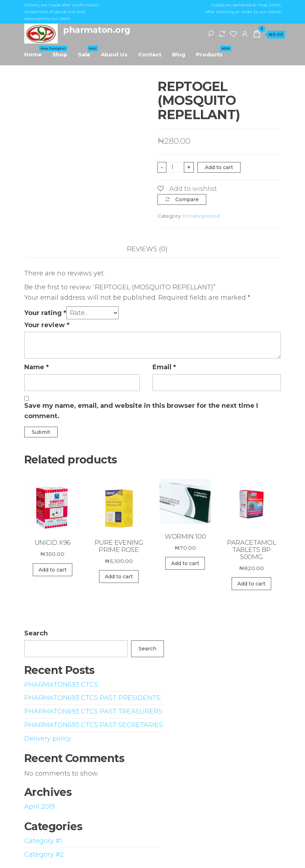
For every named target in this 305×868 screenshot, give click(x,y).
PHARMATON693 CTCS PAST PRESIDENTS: (93, 698)
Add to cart (219, 167)
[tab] (152, 249)
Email (164, 367)
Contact (150, 54)
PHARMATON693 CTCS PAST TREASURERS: (94, 711)
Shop (60, 54)
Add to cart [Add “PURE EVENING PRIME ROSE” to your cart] (119, 577)
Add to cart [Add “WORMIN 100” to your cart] (185, 563)
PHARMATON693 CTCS (61, 685)
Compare (187, 199)
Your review (47, 325)
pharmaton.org (97, 30)
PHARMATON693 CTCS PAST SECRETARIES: (94, 725)
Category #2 (44, 854)
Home (36, 52)
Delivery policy (48, 738)
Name (37, 367)
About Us (114, 54)
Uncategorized (201, 216)
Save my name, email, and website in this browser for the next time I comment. (141, 411)
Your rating (45, 313)
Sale (87, 52)
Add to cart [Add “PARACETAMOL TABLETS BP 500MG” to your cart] (251, 584)
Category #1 (43, 841)
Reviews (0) (147, 249)
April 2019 (40, 807)
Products (212, 52)
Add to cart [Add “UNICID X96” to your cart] (53, 570)
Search (36, 633)
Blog (179, 54)
